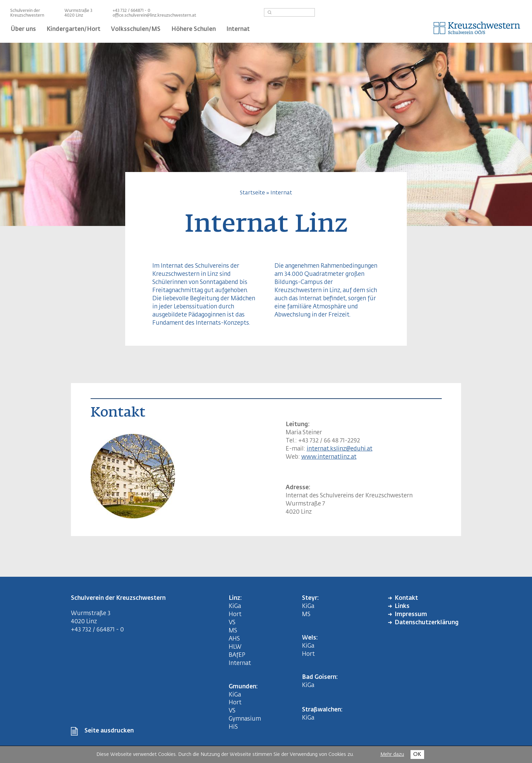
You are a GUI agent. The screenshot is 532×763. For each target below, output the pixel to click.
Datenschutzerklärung (427, 623)
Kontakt (406, 598)
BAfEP (237, 655)
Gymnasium (245, 719)
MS (234, 631)
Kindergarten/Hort (73, 29)
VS (232, 623)
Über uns (23, 29)
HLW (235, 647)
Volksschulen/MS (136, 29)
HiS (233, 727)
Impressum (411, 615)
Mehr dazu (392, 755)
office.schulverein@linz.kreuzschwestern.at (154, 16)
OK (417, 754)
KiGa (235, 606)
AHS (234, 639)
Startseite (252, 193)
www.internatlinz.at (329, 457)
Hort (235, 615)
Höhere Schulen (194, 29)
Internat (238, 29)
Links (402, 606)
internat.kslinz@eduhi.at (340, 449)
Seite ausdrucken (109, 731)
